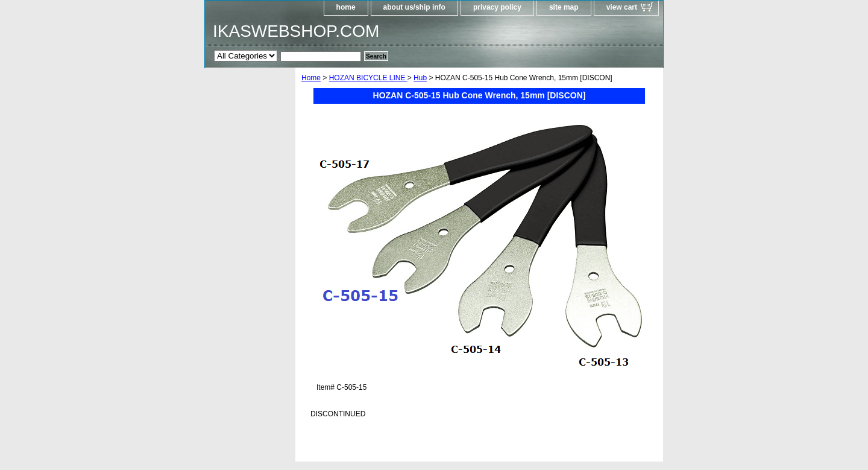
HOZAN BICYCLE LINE (368, 78)
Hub (420, 78)
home (346, 7)
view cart (622, 7)
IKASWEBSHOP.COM (296, 31)
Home (311, 78)
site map (564, 7)
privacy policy (497, 7)
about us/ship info (414, 7)
